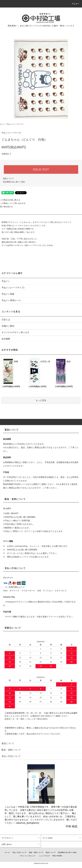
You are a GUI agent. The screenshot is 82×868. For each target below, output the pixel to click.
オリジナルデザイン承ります (15, 332)
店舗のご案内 (8, 326)
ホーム (2, 124)
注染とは (6, 320)
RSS (54, 856)
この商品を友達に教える (10, 200)
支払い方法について (19, 852)
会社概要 (6, 339)
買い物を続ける (6, 207)
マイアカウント (7, 838)
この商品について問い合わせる (13, 203)
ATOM (59, 856)
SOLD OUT (41, 169)
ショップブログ (44, 856)
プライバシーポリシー (27, 856)
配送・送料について (36, 852)
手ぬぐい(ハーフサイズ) (15, 124)
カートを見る (48, 838)
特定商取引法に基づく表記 (14, 182)
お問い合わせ (7, 844)
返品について (9, 178)
